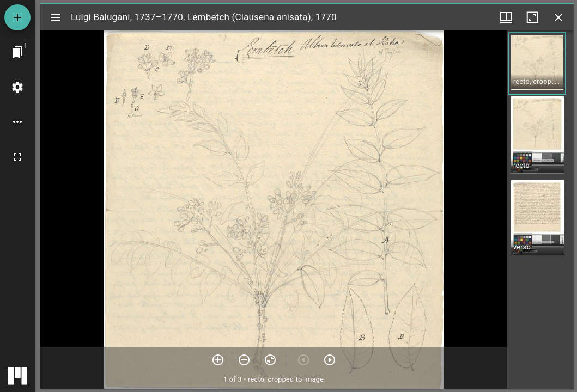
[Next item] (330, 360)
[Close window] (558, 17)
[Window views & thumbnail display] (506, 17)
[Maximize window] (532, 17)
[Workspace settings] (17, 87)
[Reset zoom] (270, 360)
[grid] (540, 210)
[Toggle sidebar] (56, 17)
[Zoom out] (244, 360)
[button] (537, 63)
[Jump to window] (17, 52)
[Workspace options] (17, 122)
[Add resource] (17, 17)
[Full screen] (17, 157)
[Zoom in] (218, 360)
